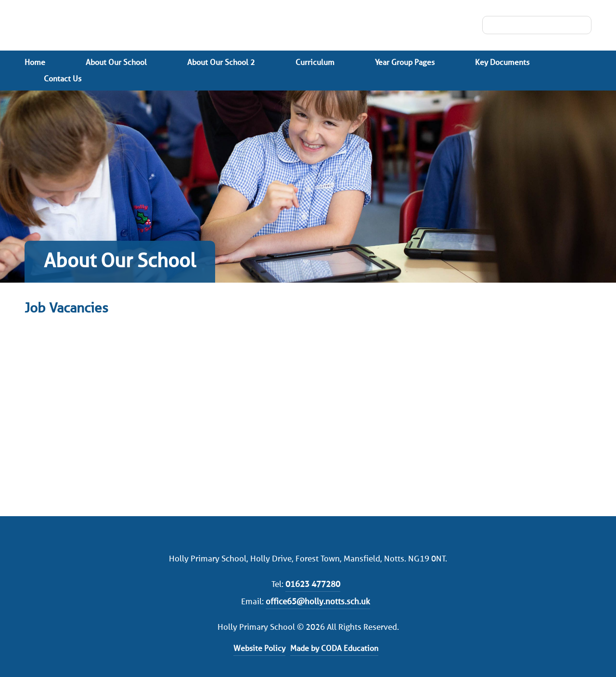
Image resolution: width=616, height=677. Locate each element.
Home (35, 62)
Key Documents (502, 62)
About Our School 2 (221, 62)
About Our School (116, 62)
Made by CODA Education (334, 648)
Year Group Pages (405, 62)
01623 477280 (313, 584)
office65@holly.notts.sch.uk (318, 601)
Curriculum (315, 62)
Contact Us (63, 79)
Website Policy (259, 648)
